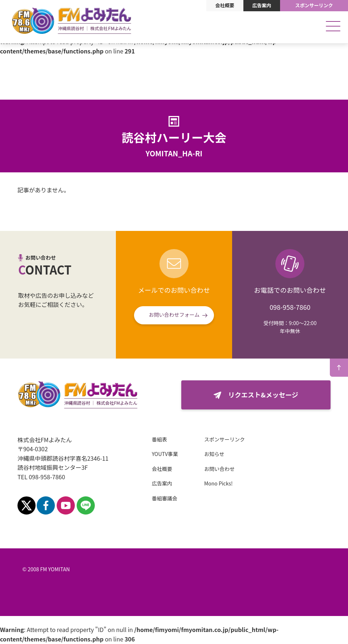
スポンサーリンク (314, 5)
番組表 (159, 439)
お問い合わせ (219, 469)
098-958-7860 (290, 307)
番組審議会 (165, 498)
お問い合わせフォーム (174, 315)
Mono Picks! (218, 483)
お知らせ (214, 454)
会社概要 (225, 5)
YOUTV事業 (165, 454)
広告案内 (262, 5)
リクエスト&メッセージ (263, 395)
